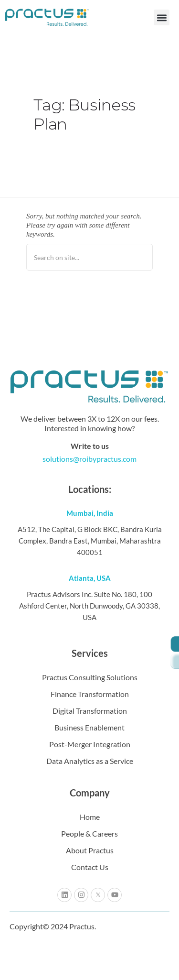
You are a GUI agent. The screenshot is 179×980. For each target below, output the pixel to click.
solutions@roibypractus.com (89, 459)
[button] (162, 17)
